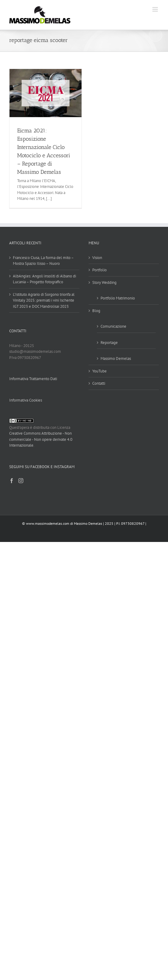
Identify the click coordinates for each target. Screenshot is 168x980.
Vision (97, 258)
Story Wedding (104, 282)
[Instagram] (21, 481)
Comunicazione (113, 326)
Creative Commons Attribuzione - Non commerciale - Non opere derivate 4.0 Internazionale (41, 439)
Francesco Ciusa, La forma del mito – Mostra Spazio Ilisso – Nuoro (43, 261)
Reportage (109, 343)
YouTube (99, 371)
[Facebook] (12, 481)
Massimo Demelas (116, 358)
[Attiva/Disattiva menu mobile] (156, 9)
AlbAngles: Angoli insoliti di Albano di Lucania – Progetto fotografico (44, 279)
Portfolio (99, 270)
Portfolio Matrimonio (118, 298)
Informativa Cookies (26, 400)
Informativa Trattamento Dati (33, 379)
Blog (96, 311)
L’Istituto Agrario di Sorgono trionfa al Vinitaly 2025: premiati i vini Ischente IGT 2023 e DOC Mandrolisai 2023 (44, 300)
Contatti (99, 383)
